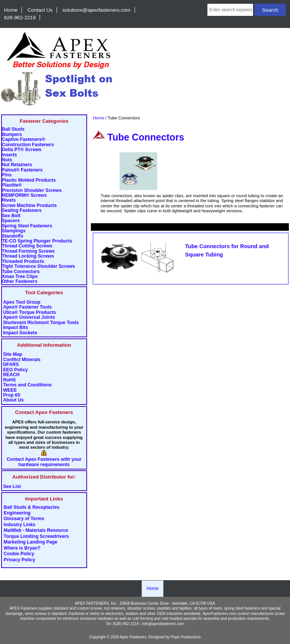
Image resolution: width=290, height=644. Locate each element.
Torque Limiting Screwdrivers (36, 536)
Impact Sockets (20, 333)
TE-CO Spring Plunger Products (37, 241)
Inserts (9, 155)
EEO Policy (15, 370)
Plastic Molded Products (29, 180)
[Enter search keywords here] (230, 10)
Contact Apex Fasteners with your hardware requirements (44, 462)
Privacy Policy (20, 560)
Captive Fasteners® (24, 140)
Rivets (9, 200)
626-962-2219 (20, 18)
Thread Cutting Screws (27, 246)
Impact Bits (15, 328)
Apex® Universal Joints (29, 317)
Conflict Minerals (22, 360)
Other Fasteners (20, 282)
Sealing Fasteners (22, 211)
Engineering (17, 513)
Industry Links (20, 525)
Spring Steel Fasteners (27, 226)
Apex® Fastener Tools (27, 307)
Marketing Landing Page (31, 542)
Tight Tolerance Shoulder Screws (38, 266)
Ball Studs (13, 129)
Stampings (14, 231)
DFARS (11, 365)
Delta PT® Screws (22, 150)
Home (11, 10)
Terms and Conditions (27, 385)
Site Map (13, 354)
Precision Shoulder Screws (32, 191)
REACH (11, 375)
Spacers (11, 221)
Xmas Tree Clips (20, 277)
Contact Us (40, 10)
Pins (7, 175)
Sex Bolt (11, 216)
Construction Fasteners (28, 145)
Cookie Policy (19, 554)
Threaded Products (23, 262)
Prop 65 (12, 395)
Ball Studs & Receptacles (32, 507)
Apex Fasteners (133, 637)
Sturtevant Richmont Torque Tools (41, 323)
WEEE (10, 390)
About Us (13, 400)
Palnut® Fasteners (22, 170)
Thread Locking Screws (28, 256)
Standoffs (13, 236)
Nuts (7, 160)
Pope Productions (186, 637)
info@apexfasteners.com (163, 624)
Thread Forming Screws (28, 251)
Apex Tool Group (22, 302)
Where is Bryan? (22, 548)
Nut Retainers (17, 165)
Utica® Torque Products (29, 313)
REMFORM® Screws (24, 195)
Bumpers (12, 135)
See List (12, 487)
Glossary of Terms (24, 519)
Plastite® (12, 185)
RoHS (9, 380)
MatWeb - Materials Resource (36, 531)
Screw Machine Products (29, 206)
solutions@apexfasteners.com (97, 10)
